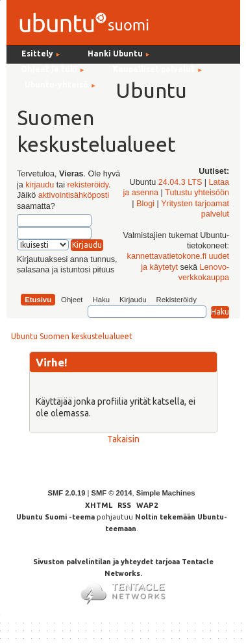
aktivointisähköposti (74, 195)
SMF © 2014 (111, 493)
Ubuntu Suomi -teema (55, 517)
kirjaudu (40, 185)
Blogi (145, 204)
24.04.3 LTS (180, 182)
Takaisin (123, 439)
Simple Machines (166, 493)
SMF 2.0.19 (67, 493)
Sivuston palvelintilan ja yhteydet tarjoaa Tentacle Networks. (123, 577)
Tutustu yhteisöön (197, 193)
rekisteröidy (88, 185)
